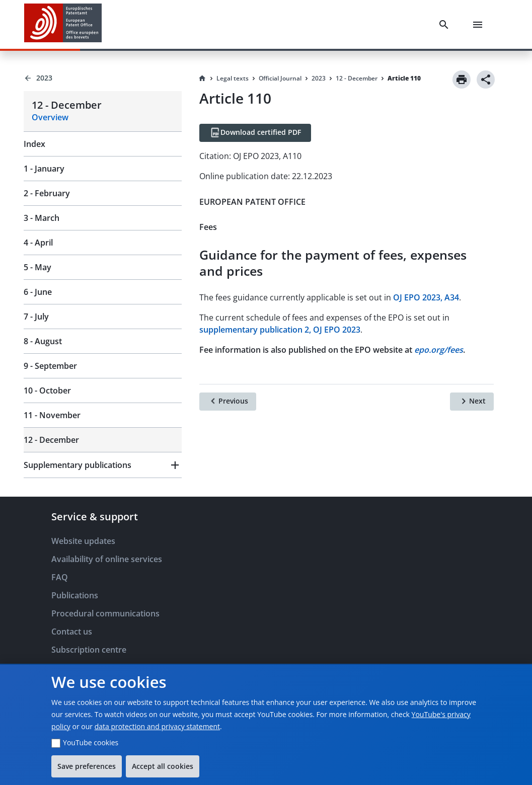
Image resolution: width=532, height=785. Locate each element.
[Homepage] (202, 78)
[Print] (462, 80)
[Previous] (228, 402)
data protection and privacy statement (157, 726)
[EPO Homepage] (63, 24)
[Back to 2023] (103, 78)
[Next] (472, 402)
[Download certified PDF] (255, 133)
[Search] (446, 25)
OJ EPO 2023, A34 (426, 297)
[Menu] (480, 25)
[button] (103, 465)
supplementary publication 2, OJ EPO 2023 (280, 330)
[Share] (486, 80)
